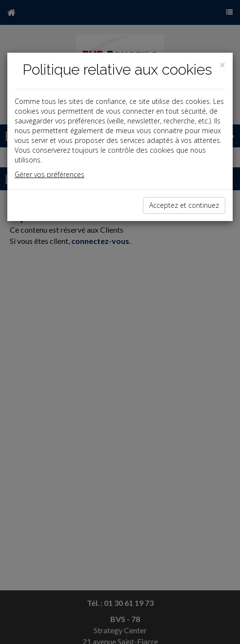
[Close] (222, 65)
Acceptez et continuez (184, 205)
